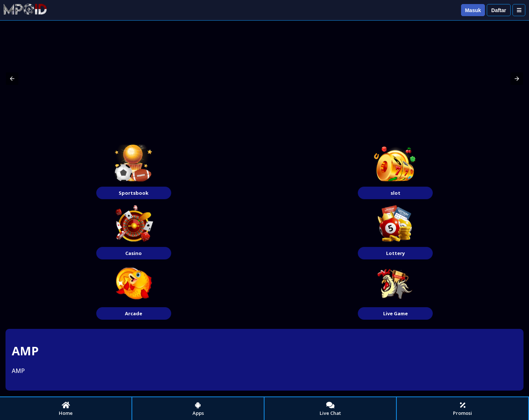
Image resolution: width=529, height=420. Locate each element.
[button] (12, 79)
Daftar (499, 10)
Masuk (473, 10)
